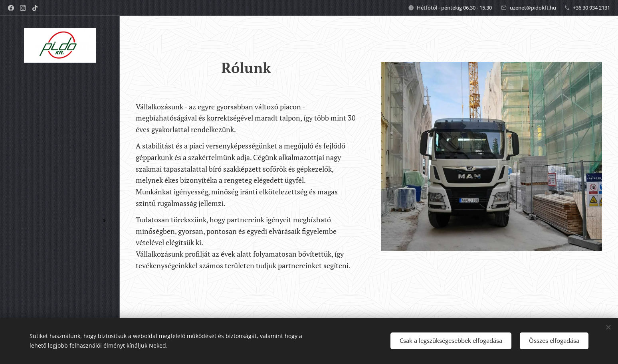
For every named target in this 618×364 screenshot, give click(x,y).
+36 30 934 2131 (591, 8)
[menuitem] (60, 182)
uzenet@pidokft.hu (533, 8)
